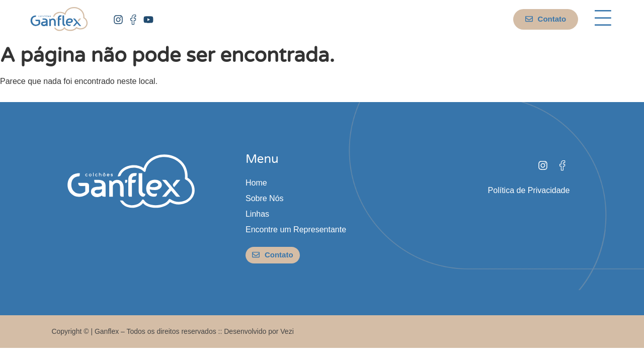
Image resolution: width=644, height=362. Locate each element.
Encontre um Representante (296, 230)
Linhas (257, 214)
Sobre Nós (265, 198)
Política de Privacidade (529, 190)
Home (256, 183)
